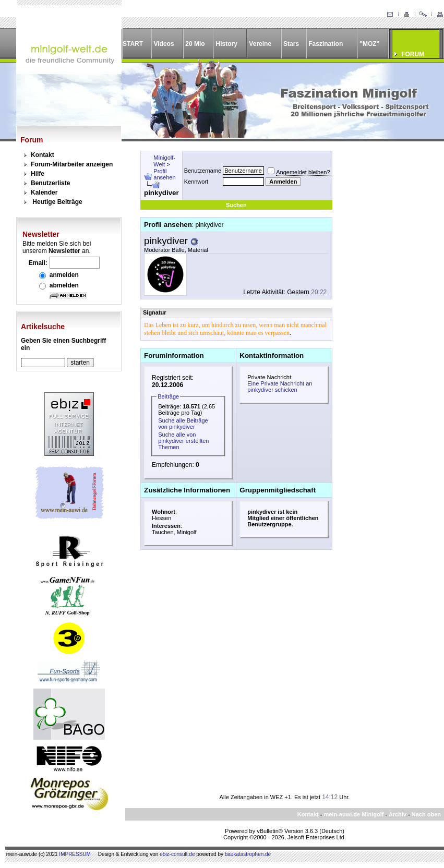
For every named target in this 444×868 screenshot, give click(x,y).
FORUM (413, 54)
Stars (291, 44)
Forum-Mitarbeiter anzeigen (72, 164)
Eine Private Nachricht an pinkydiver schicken (280, 387)
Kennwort (196, 182)
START (133, 44)
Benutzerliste (50, 183)
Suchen (236, 205)
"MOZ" (369, 44)
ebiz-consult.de (177, 854)
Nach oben (426, 814)
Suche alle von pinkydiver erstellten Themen (183, 441)
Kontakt (43, 155)
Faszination (326, 44)
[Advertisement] (382, 307)
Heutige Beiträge (57, 202)
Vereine (260, 44)
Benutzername (203, 171)
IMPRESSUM (75, 854)
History (227, 44)
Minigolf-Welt (164, 161)
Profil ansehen (164, 174)
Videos (164, 44)
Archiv (398, 814)
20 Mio (195, 44)
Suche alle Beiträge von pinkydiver (183, 424)
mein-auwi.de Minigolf (353, 814)
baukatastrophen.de (248, 854)
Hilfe (38, 174)
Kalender (44, 192)
